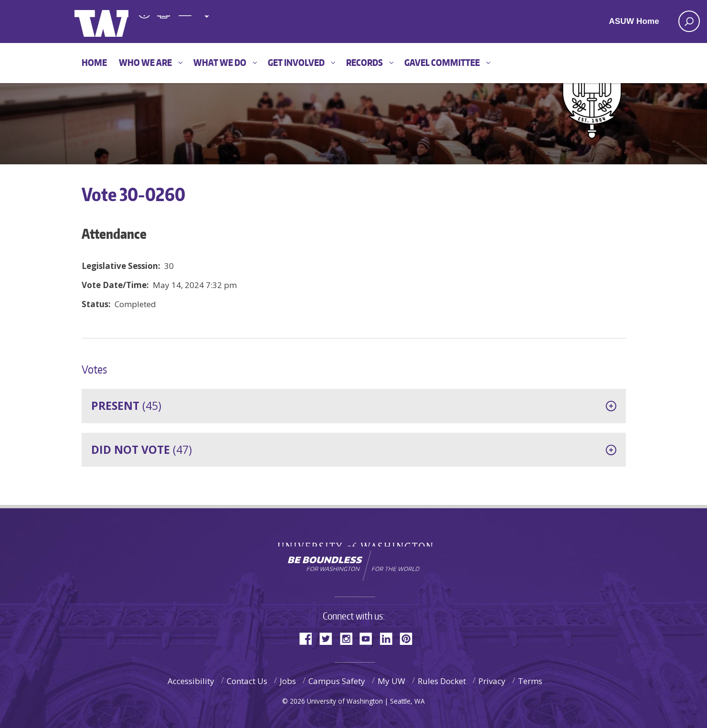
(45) (126, 406)
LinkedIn (390, 638)
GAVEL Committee (442, 62)
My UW (391, 681)
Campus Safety (337, 681)
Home (94, 62)
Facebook (309, 638)
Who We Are (145, 62)
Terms (530, 681)
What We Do (220, 62)
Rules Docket (442, 681)
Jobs (288, 681)
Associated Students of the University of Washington (225, 22)
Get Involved (296, 62)
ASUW (113, 21)
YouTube (369, 638)
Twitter (329, 638)
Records (364, 62)
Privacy (492, 681)
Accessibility (191, 681)
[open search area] (689, 21)
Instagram (349, 638)
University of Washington (353, 539)
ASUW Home (634, 21)
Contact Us (247, 681)
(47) (142, 450)
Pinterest (410, 638)
